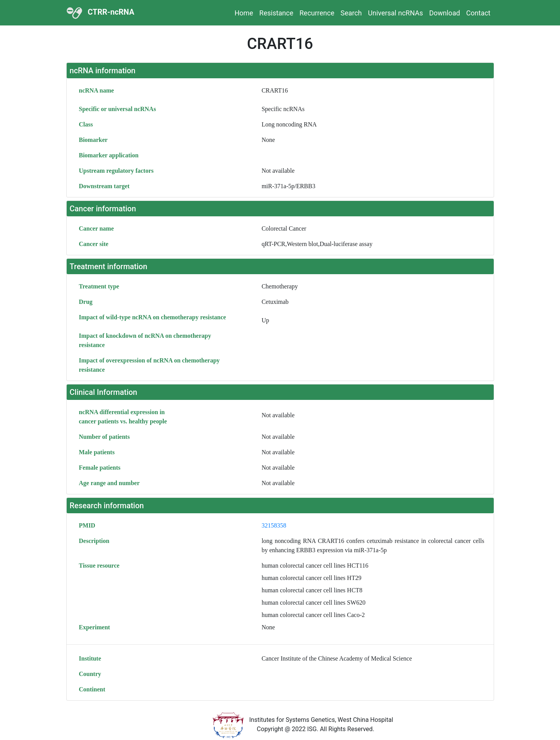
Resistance (276, 13)
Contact (478, 13)
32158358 (274, 525)
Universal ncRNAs (396, 13)
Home (244, 13)
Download (444, 13)
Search (351, 13)
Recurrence (317, 13)
